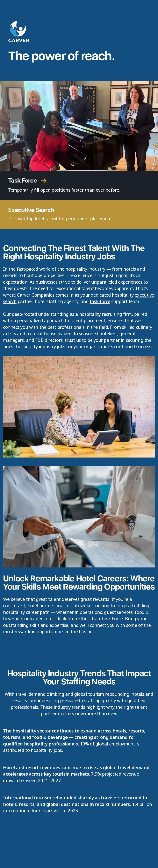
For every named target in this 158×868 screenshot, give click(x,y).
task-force (100, 301)
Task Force (112, 618)
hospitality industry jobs (41, 346)
